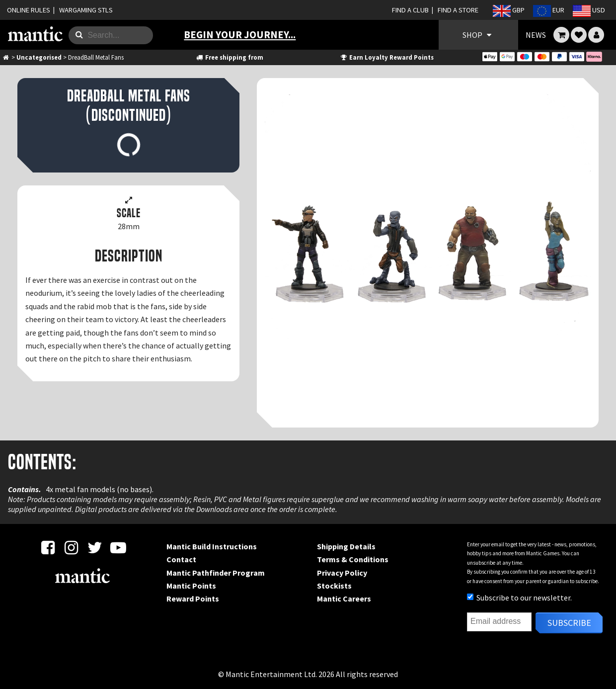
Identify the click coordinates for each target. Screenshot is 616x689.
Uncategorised (39, 57)
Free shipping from (229, 57)
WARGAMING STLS (86, 10)
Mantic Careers (344, 599)
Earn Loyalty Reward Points (387, 57)
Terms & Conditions (353, 559)
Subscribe (569, 623)
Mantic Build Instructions (212, 546)
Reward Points (193, 599)
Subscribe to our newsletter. (519, 598)
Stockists (334, 586)
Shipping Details (346, 546)
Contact (181, 559)
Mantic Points (191, 586)
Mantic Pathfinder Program (216, 573)
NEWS (536, 35)
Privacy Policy (342, 573)
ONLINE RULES (29, 10)
